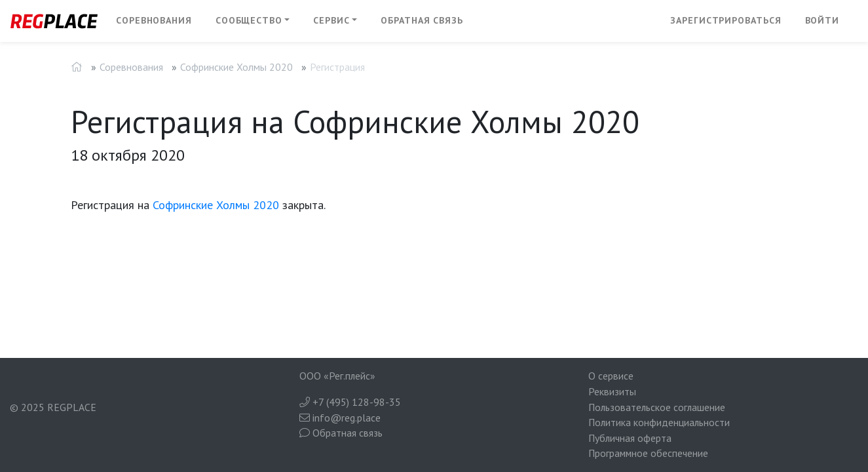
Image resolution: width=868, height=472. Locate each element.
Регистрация (337, 67)
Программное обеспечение (648, 453)
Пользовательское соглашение (657, 407)
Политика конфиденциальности (659, 422)
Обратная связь (422, 20)
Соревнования (154, 20)
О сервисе (611, 376)
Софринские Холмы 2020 (236, 67)
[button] (253, 21)
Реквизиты (612, 391)
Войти (822, 20)
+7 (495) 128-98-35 (350, 402)
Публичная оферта (630, 438)
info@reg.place (340, 418)
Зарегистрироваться (726, 20)
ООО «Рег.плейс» (337, 376)
